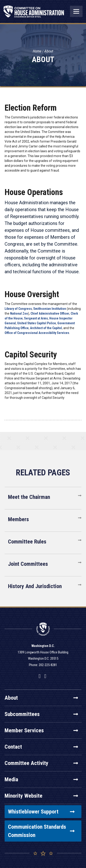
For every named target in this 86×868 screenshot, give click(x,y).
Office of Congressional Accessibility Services (37, 333)
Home (37, 51)
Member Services (41, 730)
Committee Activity (41, 763)
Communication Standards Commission (41, 831)
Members (18, 519)
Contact (41, 747)
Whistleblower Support (41, 812)
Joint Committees (28, 564)
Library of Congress (18, 309)
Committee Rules (27, 542)
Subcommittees (41, 714)
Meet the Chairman (29, 497)
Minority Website (41, 796)
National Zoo (19, 313)
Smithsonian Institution (50, 309)
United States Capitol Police (37, 323)
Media (41, 779)
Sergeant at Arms (36, 318)
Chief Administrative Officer (50, 313)
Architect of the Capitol (46, 328)
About (49, 51)
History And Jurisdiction (35, 586)
